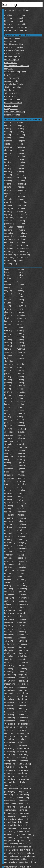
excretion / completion (14, 47)
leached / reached (12, 38)
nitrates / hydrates (12, 115)
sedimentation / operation (15, 72)
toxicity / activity (11, 109)
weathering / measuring (15, 112)
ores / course (10, 41)
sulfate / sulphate (12, 59)
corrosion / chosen (12, 99)
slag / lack (9, 69)
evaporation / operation (14, 50)
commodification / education (16, 66)
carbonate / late (11, 81)
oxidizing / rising (11, 106)
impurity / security (12, 90)
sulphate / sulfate (12, 93)
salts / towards (11, 63)
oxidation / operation (13, 53)
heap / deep (10, 75)
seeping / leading (12, 78)
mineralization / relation (14, 84)
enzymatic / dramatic (13, 103)
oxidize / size (10, 96)
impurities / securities (14, 44)
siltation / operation (13, 87)
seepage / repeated (13, 56)
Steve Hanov (26, 867)
